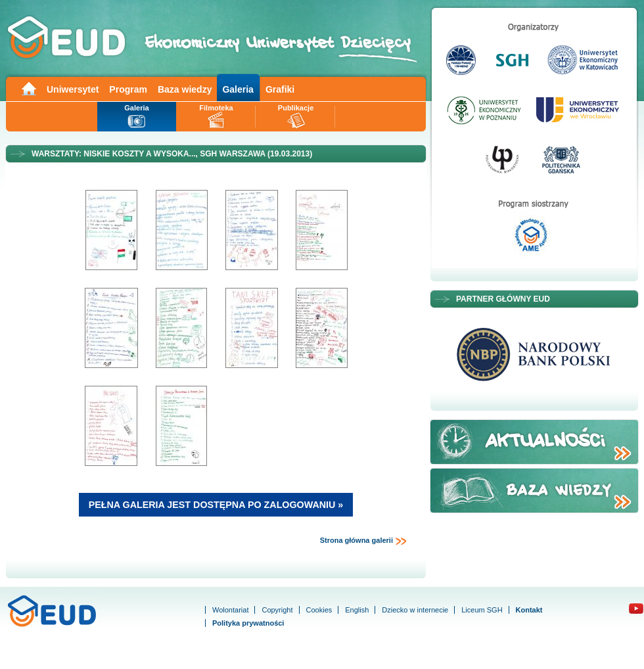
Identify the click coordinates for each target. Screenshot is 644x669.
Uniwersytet (73, 89)
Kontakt (529, 610)
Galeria (238, 89)
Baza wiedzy (185, 89)
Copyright (277, 610)
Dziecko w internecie (415, 610)
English (357, 610)
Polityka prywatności (248, 623)
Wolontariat (230, 610)
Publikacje (296, 108)
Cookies (319, 610)
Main (28, 88)
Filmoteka (216, 108)
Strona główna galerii (363, 541)
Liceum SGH (482, 610)
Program (128, 89)
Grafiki (280, 89)
